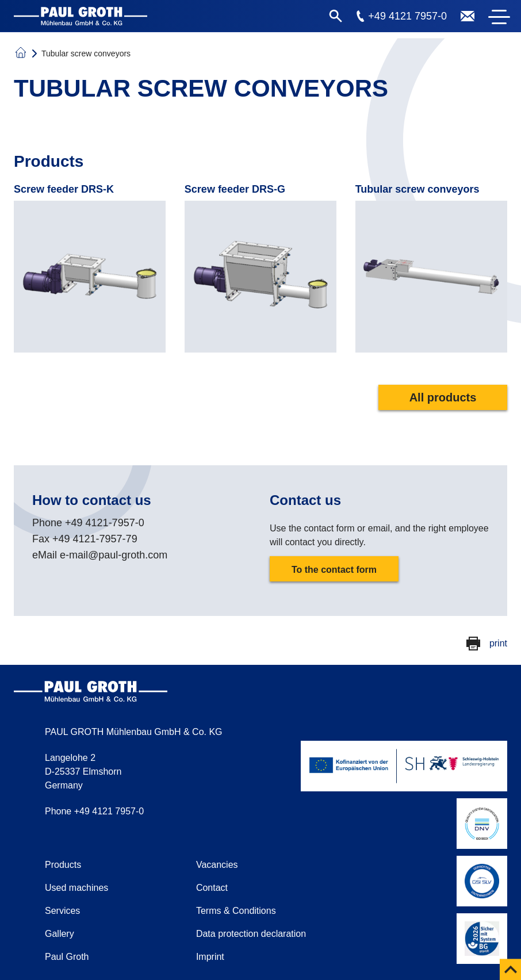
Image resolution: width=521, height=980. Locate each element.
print (498, 643)
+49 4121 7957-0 (407, 16)
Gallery (60, 934)
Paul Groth (67, 957)
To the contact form (334, 570)
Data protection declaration (251, 934)
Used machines (76, 888)
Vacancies (217, 865)
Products (63, 865)
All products (443, 397)
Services (62, 911)
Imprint (210, 957)
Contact (212, 888)
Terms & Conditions (236, 911)
